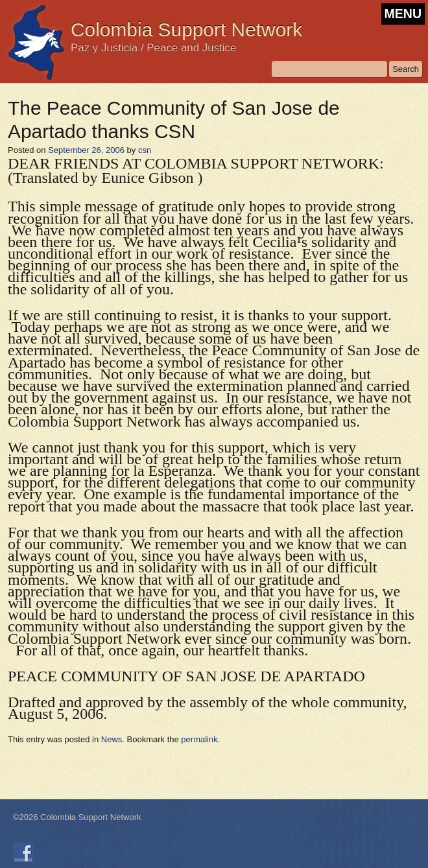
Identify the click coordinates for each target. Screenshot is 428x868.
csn (145, 150)
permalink (199, 739)
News (112, 739)
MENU (403, 14)
